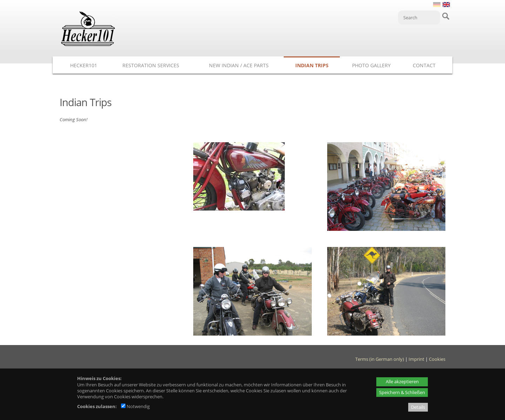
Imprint (416, 359)
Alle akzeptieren (402, 381)
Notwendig (135, 406)
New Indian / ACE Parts (239, 65)
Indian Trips (312, 65)
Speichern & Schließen (402, 392)
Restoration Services (151, 65)
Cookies (437, 359)
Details (418, 407)
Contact (424, 65)
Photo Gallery (371, 65)
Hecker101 (84, 65)
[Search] (419, 18)
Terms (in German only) (380, 359)
